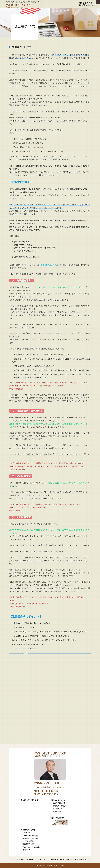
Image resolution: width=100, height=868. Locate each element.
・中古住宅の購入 (27, 841)
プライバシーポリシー (68, 860)
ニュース (40, 860)
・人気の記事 (26, 833)
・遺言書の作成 (57, 812)
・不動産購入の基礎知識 (30, 835)
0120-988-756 (86, 3)
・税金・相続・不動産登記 (30, 847)
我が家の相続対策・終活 (30, 800)
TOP (12, 860)
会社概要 (30, 860)
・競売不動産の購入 (28, 844)
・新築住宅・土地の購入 (30, 838)
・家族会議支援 (57, 809)
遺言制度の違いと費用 (49, 265)
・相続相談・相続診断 (59, 806)
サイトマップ (84, 860)
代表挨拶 (20, 860)
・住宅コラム (26, 850)
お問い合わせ (51, 860)
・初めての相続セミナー (60, 803)
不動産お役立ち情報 (28, 830)
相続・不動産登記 (57, 818)
